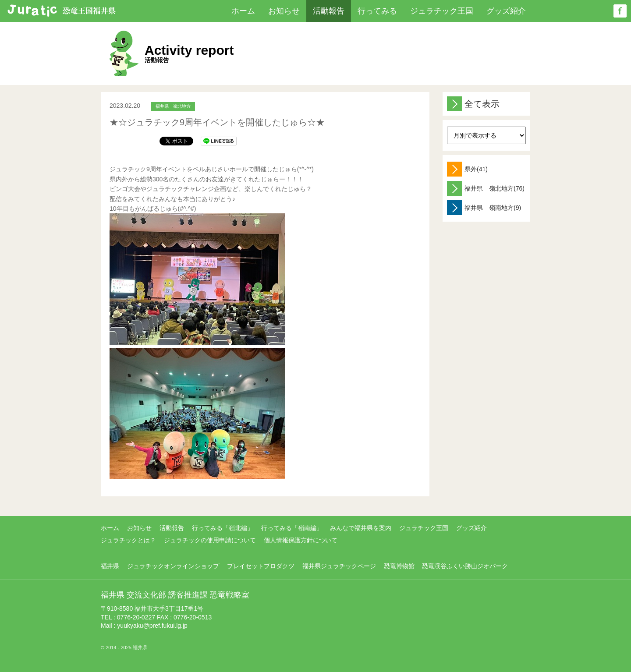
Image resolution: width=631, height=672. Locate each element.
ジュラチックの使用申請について (210, 540)
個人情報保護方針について (301, 540)
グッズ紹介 (506, 11)
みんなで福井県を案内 (361, 528)
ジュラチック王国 (442, 11)
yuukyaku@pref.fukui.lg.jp (152, 626)
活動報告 (329, 11)
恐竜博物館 (399, 566)
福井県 (110, 566)
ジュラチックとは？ (128, 540)
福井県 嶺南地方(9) (484, 208)
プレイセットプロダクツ (261, 566)
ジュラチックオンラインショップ (173, 566)
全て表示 (473, 104)
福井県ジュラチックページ (339, 566)
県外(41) (467, 169)
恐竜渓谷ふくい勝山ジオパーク (465, 566)
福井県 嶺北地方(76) (486, 188)
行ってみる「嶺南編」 (292, 528)
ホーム (243, 11)
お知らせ (284, 11)
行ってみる (377, 11)
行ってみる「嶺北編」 (223, 528)
